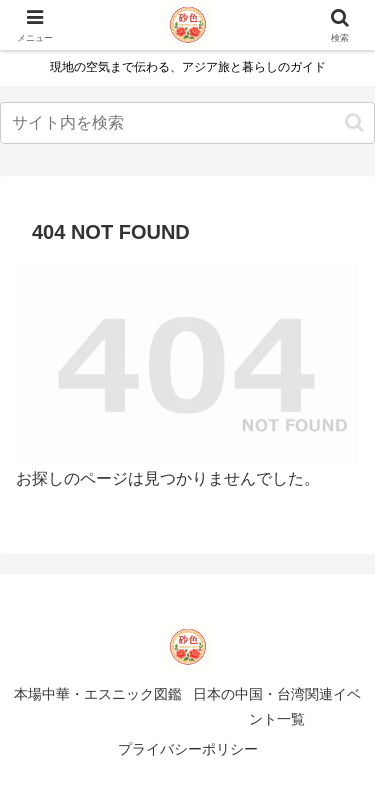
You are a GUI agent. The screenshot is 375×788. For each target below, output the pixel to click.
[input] (187, 123)
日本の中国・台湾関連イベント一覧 (277, 706)
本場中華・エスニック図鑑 (98, 694)
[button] (354, 122)
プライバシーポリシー (188, 749)
